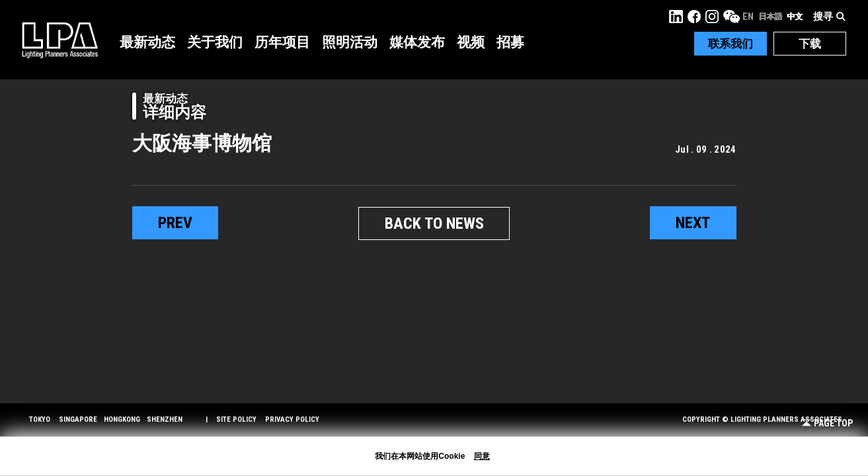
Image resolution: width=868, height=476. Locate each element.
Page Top (827, 423)
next (693, 223)
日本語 (770, 17)
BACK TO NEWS (434, 223)
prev (175, 223)
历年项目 (282, 42)
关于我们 (215, 42)
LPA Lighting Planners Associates (60, 40)
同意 (482, 456)
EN (748, 17)
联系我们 (730, 44)
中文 (795, 17)
